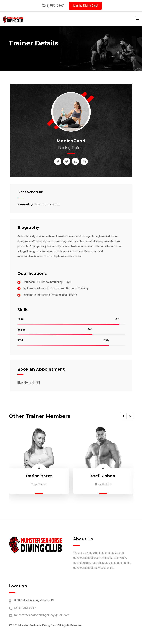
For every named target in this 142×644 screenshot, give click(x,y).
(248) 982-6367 (53, 5)
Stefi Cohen (103, 476)
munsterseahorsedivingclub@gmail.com (42, 615)
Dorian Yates (39, 476)
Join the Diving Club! (85, 6)
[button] (123, 416)
